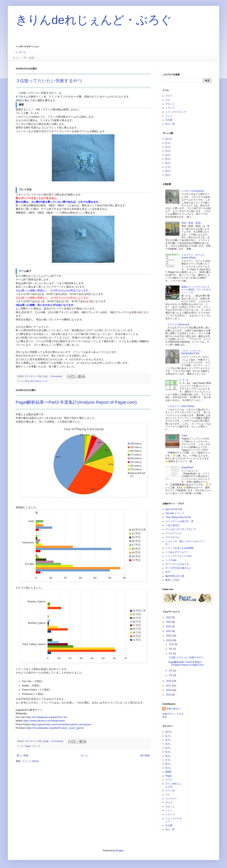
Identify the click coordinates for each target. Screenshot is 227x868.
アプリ (169, 96)
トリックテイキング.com (178, 556)
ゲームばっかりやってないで (181, 529)
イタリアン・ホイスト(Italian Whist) (193, 256)
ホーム (22, 52)
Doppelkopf (187, 467)
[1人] (168, 143)
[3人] (27, 381)
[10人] (168, 139)
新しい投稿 (23, 755)
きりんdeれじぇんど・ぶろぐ (94, 20)
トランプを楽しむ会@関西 (179, 548)
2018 (169, 681)
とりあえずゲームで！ (177, 552)
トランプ (36, 746)
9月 (171, 649)
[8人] (168, 171)
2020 (169, 636)
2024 (169, 617)
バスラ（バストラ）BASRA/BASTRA (192, 352)
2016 (169, 690)
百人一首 (170, 124)
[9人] (168, 175)
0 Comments (56, 376)
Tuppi (184, 435)
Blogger (120, 851)
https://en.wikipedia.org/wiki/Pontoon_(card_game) (55, 728)
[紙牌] (168, 772)
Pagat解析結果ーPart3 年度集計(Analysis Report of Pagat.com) (76, 402)
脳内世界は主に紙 (175, 576)
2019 (169, 640)
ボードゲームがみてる (177, 564)
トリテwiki (171, 560)
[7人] (168, 167)
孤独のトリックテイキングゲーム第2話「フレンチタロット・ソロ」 (196, 290)
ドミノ (45, 381)
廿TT (168, 572)
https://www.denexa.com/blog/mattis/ (44, 721)
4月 (171, 671)
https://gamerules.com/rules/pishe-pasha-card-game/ (61, 724)
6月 (171, 653)
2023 (169, 622)
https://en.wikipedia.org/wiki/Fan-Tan (46, 717)
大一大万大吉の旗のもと (178, 568)
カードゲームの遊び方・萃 (179, 521)
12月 (172, 644)
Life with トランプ (175, 513)
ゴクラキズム (172, 537)
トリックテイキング (176, 112)
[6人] (168, 163)
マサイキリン (173, 709)
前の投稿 (145, 755)
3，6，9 (184, 380)
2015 (169, 695)
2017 (169, 686)
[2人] (168, 147)
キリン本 (170, 791)
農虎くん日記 (172, 580)
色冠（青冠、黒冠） (192, 223)
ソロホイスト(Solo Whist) (181, 406)
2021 (169, 631)
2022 (169, 626)
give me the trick (174, 509)
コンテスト (171, 799)
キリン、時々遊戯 (23, 58)
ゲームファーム (174, 533)
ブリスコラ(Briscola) (178, 324)
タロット (170, 104)
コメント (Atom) (30, 761)
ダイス (169, 803)
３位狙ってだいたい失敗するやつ (49, 81)
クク (168, 100)
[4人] (33, 381)
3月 (171, 675)
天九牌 (169, 120)
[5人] (38, 381)
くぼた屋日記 (172, 525)
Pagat (28, 746)
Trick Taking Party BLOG (178, 517)
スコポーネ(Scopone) (193, 191)
